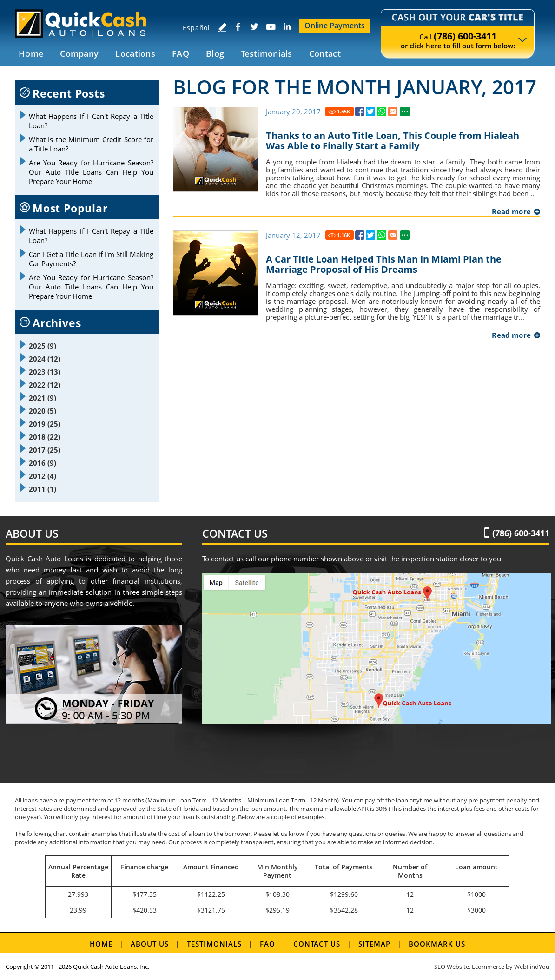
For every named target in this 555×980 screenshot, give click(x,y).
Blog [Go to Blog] (215, 53)
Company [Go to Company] (79, 53)
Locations (135, 53)
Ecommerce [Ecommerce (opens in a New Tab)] (488, 967)
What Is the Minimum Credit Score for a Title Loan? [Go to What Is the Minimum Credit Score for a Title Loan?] (91, 144)
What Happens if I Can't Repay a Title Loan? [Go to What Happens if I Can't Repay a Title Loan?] (91, 121)
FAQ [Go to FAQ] (181, 53)
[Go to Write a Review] (222, 27)
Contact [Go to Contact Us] (325, 53)
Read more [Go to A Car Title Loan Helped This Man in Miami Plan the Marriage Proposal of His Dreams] (511, 335)
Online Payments (335, 26)
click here (426, 46)
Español (196, 28)
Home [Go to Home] (31, 53)
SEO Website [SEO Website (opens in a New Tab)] (452, 967)
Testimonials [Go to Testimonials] (267, 53)
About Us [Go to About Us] (150, 944)
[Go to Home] (86, 23)
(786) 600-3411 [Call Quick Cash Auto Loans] (465, 36)
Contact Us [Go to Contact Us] (317, 944)
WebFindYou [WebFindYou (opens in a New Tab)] (532, 967)
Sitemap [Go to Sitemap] (374, 944)
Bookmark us (437, 944)
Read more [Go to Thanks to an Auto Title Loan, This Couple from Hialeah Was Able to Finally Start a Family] (511, 211)
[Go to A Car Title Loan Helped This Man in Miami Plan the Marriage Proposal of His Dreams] (360, 235)
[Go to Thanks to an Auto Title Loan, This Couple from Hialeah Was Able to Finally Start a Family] (360, 112)
